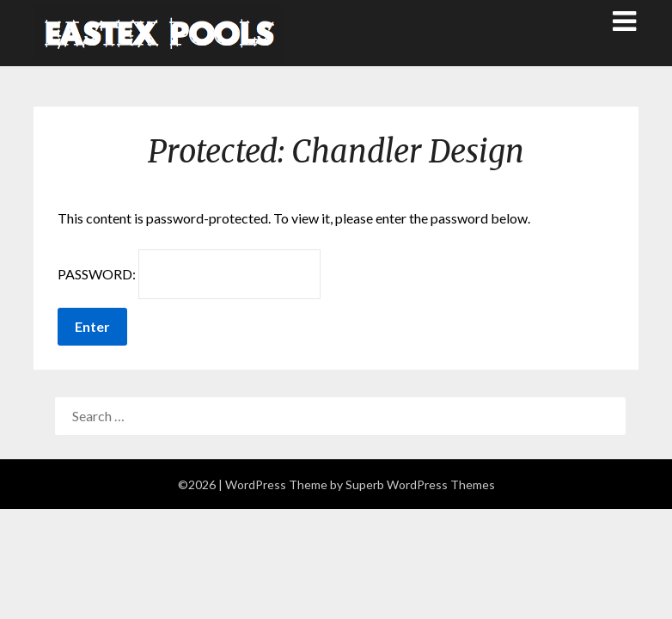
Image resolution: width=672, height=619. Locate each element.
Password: (189, 274)
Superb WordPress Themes (420, 484)
